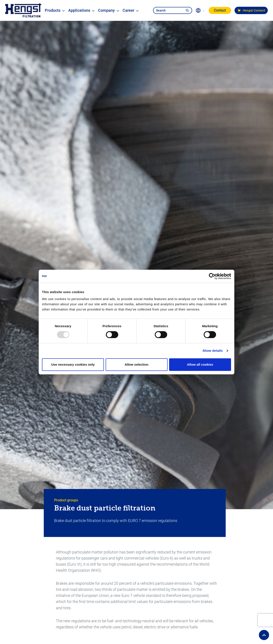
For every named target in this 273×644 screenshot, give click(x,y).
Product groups (66, 500)
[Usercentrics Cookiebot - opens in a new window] (212, 276)
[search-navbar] (168, 10)
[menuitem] (53, 10)
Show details (213, 351)
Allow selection (136, 364)
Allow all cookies (200, 364)
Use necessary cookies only (73, 364)
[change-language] (200, 10)
